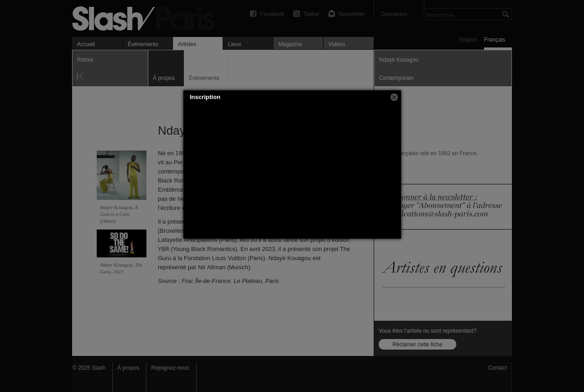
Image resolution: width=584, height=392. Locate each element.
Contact (498, 368)
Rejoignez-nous (170, 368)
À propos (128, 368)
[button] (394, 97)
